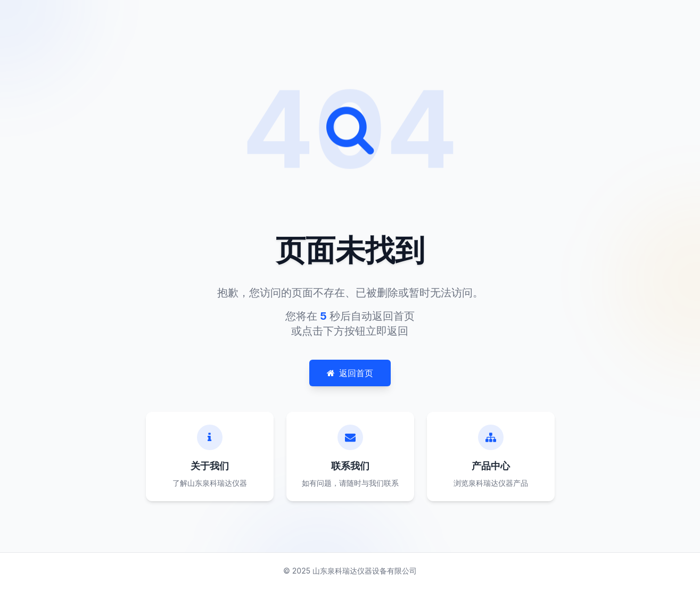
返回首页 (350, 373)
